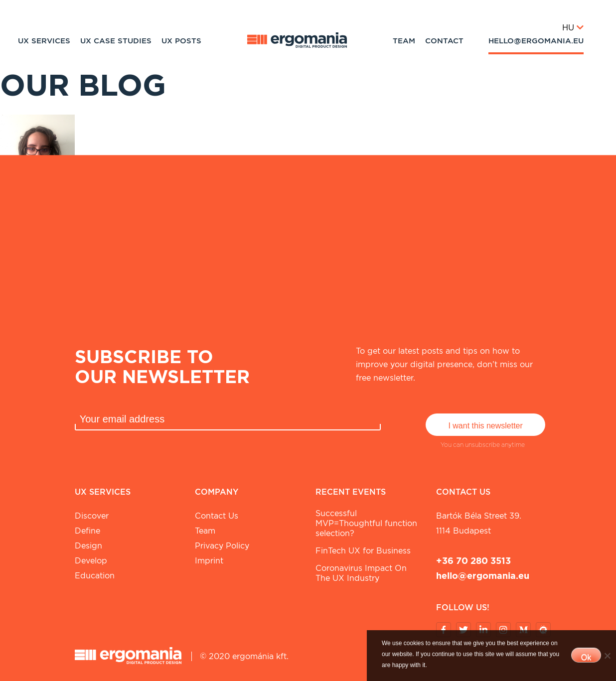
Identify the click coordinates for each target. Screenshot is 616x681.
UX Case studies (116, 41)
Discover (92, 516)
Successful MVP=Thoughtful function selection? (366, 523)
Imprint (209, 561)
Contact (444, 41)
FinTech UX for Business (363, 551)
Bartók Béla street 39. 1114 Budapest (479, 523)
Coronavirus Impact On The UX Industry (361, 573)
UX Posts (181, 41)
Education (95, 576)
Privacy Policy (222, 546)
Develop (91, 561)
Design (88, 546)
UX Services (44, 41)
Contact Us (217, 516)
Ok (586, 657)
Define (87, 531)
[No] (607, 656)
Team (404, 41)
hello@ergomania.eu (536, 41)
